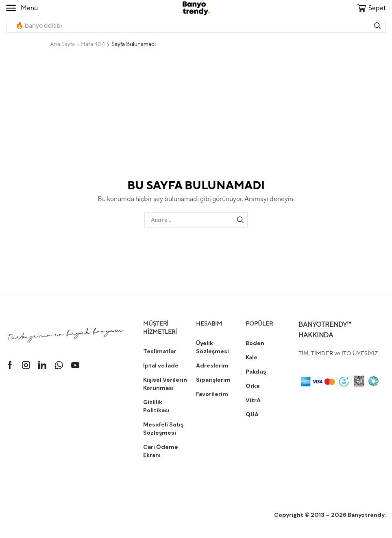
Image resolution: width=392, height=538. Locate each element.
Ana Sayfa (62, 44)
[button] (22, 8)
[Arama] (377, 26)
